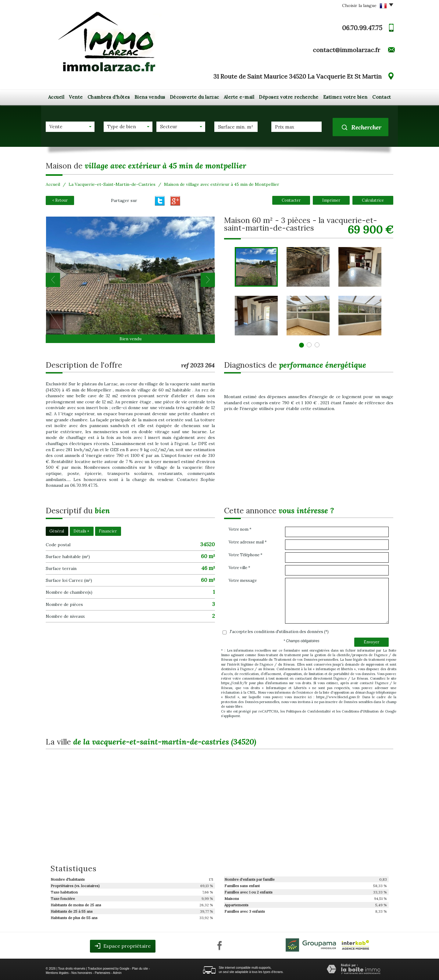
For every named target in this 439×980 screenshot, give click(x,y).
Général (57, 531)
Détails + (81, 531)
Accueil (56, 97)
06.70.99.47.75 (362, 28)
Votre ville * (239, 568)
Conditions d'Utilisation (360, 711)
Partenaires (103, 973)
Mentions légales (57, 973)
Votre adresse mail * (248, 542)
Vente (76, 97)
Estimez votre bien (345, 97)
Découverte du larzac (195, 97)
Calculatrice (373, 200)
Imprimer (331, 200)
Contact (382, 97)
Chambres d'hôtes (109, 97)
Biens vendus (150, 97)
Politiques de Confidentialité (309, 711)
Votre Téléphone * (246, 555)
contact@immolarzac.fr (346, 50)
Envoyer (371, 642)
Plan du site (140, 969)
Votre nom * (240, 529)
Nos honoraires (82, 973)
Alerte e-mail (239, 97)
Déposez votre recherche (289, 97)
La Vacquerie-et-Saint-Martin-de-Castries (112, 184)
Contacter (291, 200)
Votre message (243, 580)
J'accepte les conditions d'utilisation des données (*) (279, 632)
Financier (108, 531)
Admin (117, 973)
